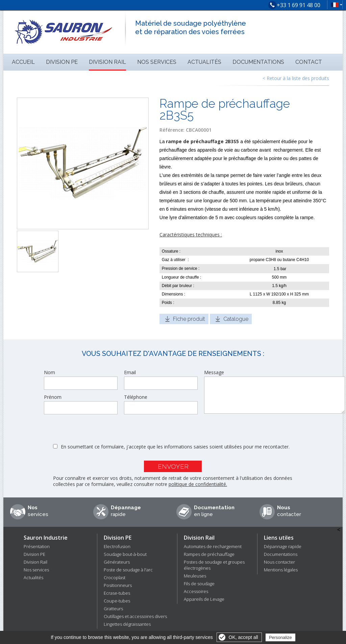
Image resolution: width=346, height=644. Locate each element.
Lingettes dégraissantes (127, 624)
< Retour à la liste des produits (296, 78)
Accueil (23, 62)
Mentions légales (281, 570)
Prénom (53, 397)
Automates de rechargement (213, 546)
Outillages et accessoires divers (135, 616)
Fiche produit (189, 319)
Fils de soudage (199, 584)
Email (130, 372)
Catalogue (236, 319)
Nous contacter (279, 562)
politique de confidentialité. (198, 484)
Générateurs (117, 562)
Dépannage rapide (283, 546)
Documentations (258, 62)
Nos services (157, 62)
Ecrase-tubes (117, 593)
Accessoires (196, 591)
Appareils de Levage (204, 599)
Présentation (37, 546)
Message (214, 372)
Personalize (280, 637)
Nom (50, 372)
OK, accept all (243, 637)
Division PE (62, 62)
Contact (309, 62)
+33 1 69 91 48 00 (299, 5)
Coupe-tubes (117, 601)
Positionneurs (118, 585)
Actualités (204, 62)
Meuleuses (195, 576)
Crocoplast (115, 577)
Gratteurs (113, 609)
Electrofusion (117, 546)
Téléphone (136, 397)
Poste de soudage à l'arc (128, 570)
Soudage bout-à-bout (125, 554)
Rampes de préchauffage (209, 554)
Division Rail (107, 62)
